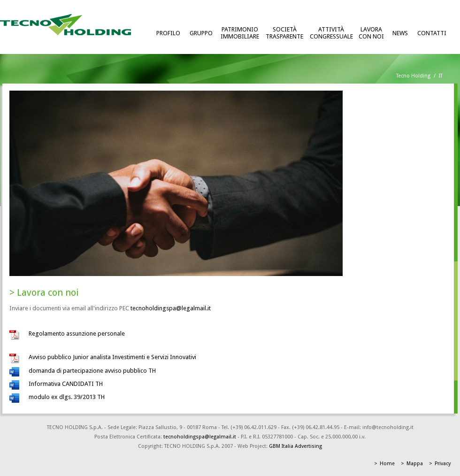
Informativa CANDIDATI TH (66, 384)
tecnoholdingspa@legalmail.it (171, 308)
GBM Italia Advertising (295, 446)
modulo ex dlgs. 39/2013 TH (67, 397)
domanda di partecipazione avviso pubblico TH (92, 371)
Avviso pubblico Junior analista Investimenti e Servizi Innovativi (112, 357)
